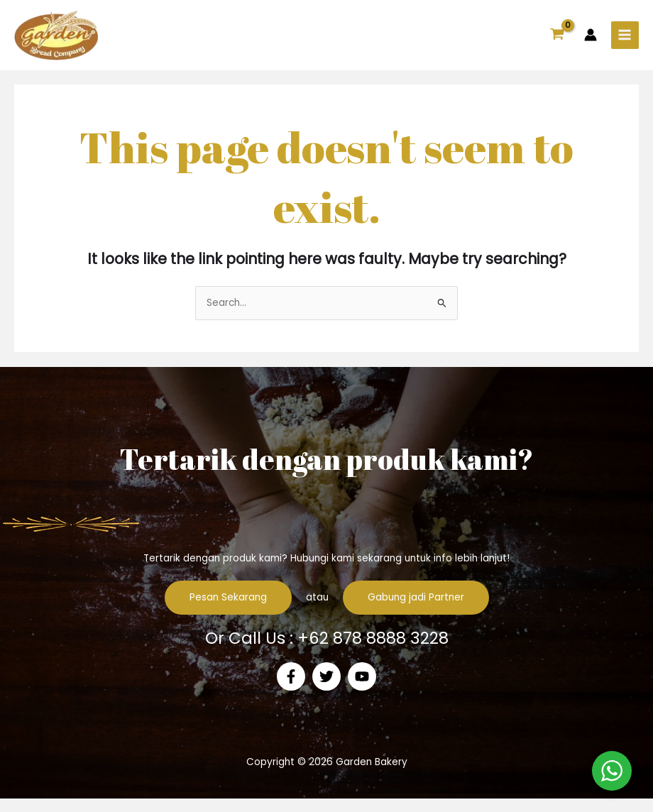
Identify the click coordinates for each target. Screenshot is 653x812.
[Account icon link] (591, 42)
